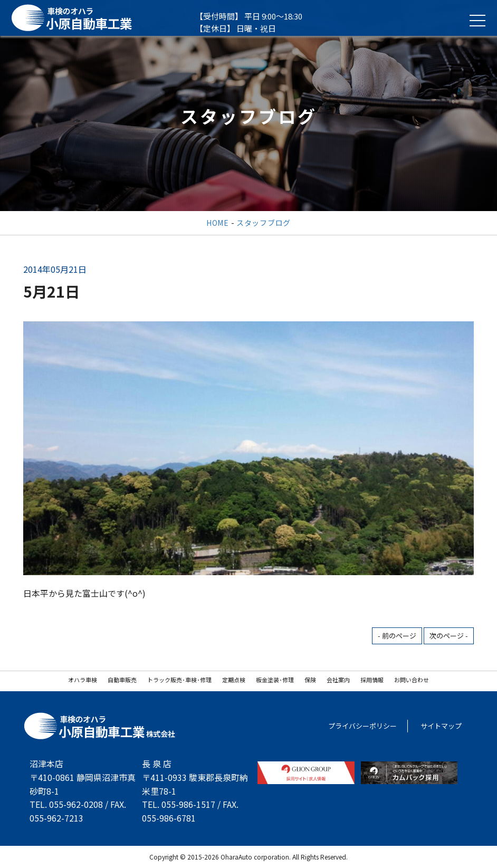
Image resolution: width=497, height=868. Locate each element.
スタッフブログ (264, 223)
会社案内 (338, 680)
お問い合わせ (412, 680)
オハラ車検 (83, 680)
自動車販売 (122, 680)
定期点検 (234, 680)
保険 (310, 680)
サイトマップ (441, 726)
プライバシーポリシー (362, 726)
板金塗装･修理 (275, 680)
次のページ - (449, 636)
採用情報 (372, 680)
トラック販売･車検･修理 (179, 680)
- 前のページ (397, 636)
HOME (218, 223)
